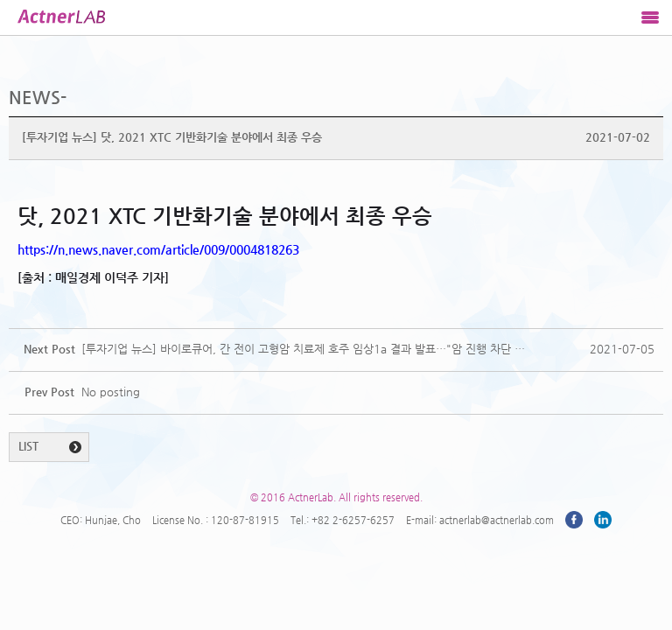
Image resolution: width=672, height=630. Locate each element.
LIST (28, 446)
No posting (111, 392)
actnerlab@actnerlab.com (497, 520)
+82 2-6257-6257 (353, 520)
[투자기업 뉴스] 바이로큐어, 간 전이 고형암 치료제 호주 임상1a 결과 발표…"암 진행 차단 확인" (304, 349)
